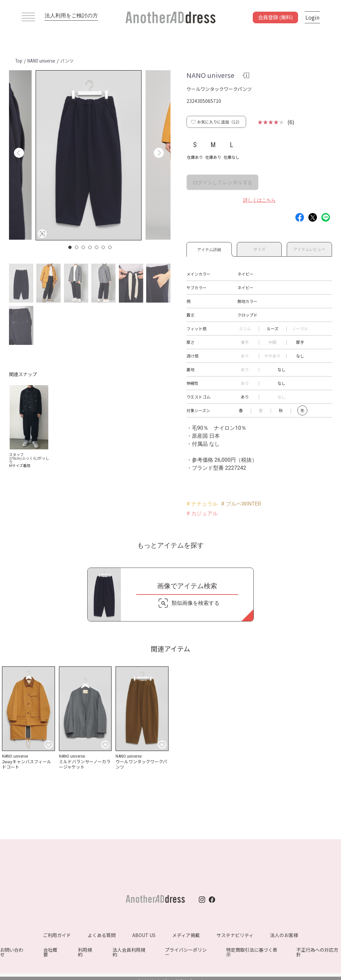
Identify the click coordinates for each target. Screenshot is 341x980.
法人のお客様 (284, 935)
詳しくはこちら (259, 200)
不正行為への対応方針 (317, 952)
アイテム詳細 (209, 248)
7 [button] (110, 247)
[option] (89, 155)
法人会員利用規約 (129, 952)
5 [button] (97, 247)
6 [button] (104, 247)
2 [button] (77, 247)
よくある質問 (102, 935)
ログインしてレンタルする (222, 182)
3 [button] (84, 247)
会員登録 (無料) (275, 17)
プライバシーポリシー (186, 952)
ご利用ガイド (57, 935)
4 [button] (90, 247)
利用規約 (85, 952)
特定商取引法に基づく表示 (252, 952)
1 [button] (70, 247)
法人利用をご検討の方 (71, 15)
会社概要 (50, 952)
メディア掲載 (186, 935)
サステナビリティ (235, 935)
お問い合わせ (12, 952)
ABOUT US (144, 935)
